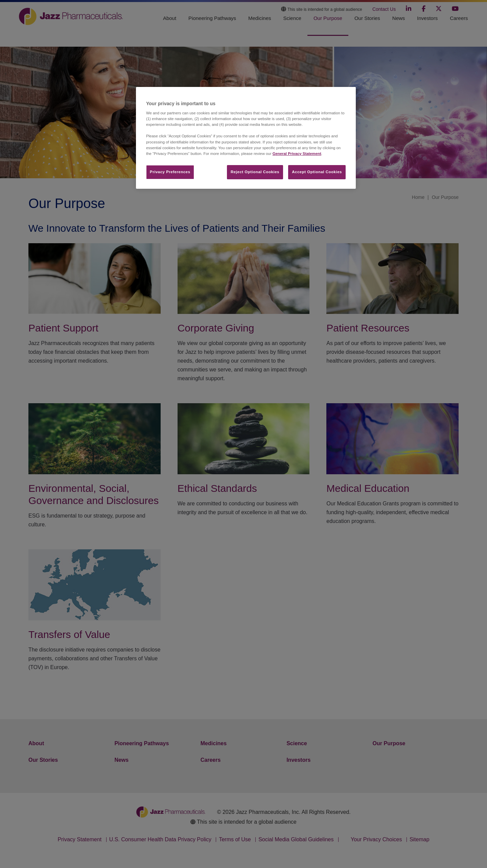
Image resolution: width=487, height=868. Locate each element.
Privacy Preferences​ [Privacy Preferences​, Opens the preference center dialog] (170, 172)
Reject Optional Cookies (255, 172)
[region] (246, 138)
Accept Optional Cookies (317, 172)
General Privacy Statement (297, 154)
